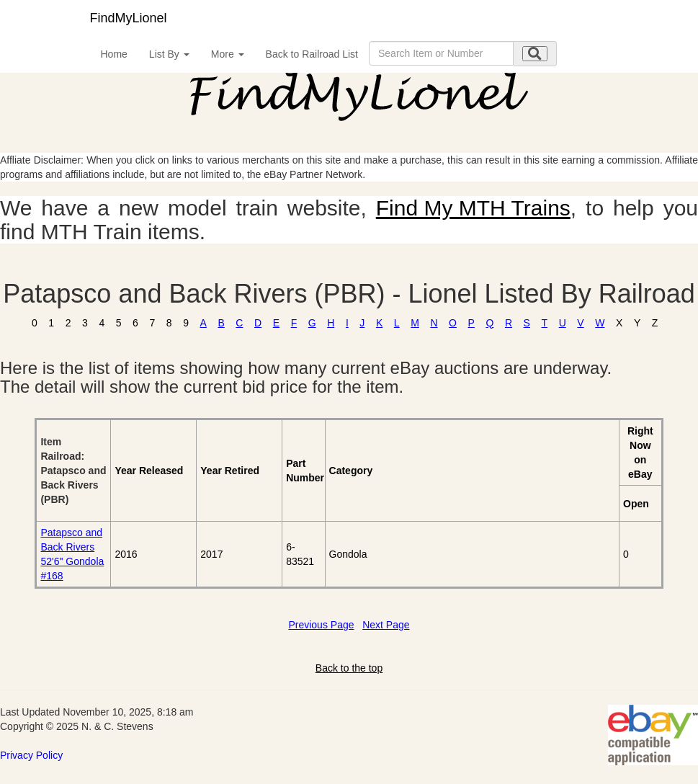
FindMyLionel (129, 18)
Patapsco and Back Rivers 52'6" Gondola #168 (72, 554)
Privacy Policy (31, 755)
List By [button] (169, 54)
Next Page (386, 625)
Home (114, 54)
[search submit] (535, 54)
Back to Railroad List (312, 54)
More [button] (228, 54)
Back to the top (349, 668)
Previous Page (321, 625)
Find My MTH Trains (473, 208)
